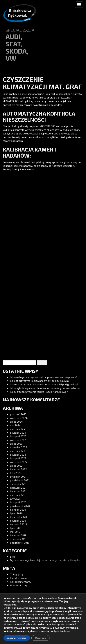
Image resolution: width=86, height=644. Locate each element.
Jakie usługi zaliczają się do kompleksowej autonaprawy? (44, 377)
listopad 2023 (18, 436)
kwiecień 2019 (18, 535)
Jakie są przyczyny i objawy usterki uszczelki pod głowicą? (44, 384)
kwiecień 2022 (18, 469)
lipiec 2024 (16, 422)
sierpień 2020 (18, 510)
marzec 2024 (18, 429)
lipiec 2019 (16, 528)
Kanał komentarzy (21, 582)
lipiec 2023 (16, 444)
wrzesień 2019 (19, 524)
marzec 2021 (17, 495)
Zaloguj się (17, 574)
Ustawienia (41, 638)
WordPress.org (19, 585)
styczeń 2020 (18, 521)
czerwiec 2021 (18, 488)
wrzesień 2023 (19, 440)
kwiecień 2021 (18, 491)
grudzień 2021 (18, 477)
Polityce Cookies (59, 631)
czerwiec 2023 (19, 447)
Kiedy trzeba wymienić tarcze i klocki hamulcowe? (39, 392)
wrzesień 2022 (19, 462)
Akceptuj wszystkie (17, 638)
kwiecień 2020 (18, 517)
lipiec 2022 (16, 466)
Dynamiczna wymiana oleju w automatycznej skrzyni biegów (45, 560)
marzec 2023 (18, 451)
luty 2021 (15, 499)
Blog (13, 557)
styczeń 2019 (18, 539)
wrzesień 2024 (19, 418)
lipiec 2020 (16, 513)
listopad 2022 (18, 458)
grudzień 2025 (18, 414)
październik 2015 (20, 543)
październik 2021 (20, 480)
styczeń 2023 (18, 455)
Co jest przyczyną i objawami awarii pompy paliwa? (40, 381)
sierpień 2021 (18, 484)
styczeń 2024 (18, 433)
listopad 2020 (18, 502)
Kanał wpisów (18, 578)
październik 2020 (20, 506)
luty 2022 (16, 473)
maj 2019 (15, 532)
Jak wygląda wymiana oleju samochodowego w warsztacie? (45, 388)
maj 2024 (15, 425)
